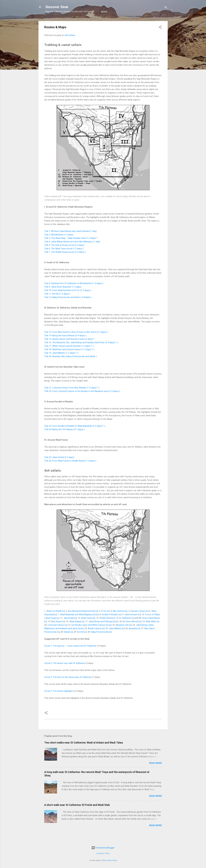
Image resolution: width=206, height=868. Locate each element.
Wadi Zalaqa (75, 631)
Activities (91, 21)
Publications (149, 21)
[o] (64, 621)
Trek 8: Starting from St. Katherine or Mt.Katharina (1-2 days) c (74, 293)
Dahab (67, 641)
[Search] (166, 8)
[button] (160, 37)
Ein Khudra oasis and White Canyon (88, 635)
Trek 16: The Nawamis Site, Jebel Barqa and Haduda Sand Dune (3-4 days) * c (81, 352)
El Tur (104, 621)
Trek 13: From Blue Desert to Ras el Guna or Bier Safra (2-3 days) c (76, 342)
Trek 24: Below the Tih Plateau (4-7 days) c (65, 439)
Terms (107, 853)
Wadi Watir (151, 631)
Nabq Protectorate (100, 641)
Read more (156, 773)
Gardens (130, 21)
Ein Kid (80, 641)
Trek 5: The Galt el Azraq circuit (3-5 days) (64, 255)
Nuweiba (133, 638)
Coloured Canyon (56, 635)
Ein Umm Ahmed (130, 631)
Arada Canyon (95, 638)
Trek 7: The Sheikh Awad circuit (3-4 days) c (65, 262)
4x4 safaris (70, 45)
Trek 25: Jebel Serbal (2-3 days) (59, 467)
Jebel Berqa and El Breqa (100, 631)
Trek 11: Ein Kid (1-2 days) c (57, 303)
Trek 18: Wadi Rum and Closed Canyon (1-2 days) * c (69, 359)
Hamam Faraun (138, 621)
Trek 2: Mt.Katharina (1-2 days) (59, 244)
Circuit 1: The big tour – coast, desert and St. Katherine (70, 655)
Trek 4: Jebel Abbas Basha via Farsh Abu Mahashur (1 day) (72, 251)
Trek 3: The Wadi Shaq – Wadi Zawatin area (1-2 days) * (71, 248)
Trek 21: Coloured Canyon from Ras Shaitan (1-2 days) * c (72, 397)
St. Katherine (125, 628)
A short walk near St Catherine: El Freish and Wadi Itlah (77, 814)
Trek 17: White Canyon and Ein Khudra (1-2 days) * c (69, 356)
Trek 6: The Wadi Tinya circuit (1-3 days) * (64, 258)
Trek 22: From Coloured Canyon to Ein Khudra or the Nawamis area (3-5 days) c (82, 401)
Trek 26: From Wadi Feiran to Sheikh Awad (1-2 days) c (70, 470)
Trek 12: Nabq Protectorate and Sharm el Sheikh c (68, 307)
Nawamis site (122, 635)
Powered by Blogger (103, 848)
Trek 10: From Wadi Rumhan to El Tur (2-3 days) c (68, 300)
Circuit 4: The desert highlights (59, 701)
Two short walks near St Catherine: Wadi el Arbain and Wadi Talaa (84, 752)
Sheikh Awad (106, 628)
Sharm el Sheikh (54, 621)
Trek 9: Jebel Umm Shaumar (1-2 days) (63, 296)
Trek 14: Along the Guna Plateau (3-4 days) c (65, 345)
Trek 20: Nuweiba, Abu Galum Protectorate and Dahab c (71, 366)
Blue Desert (57, 631)
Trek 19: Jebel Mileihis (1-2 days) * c (61, 362)
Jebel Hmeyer (131, 624)
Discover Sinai (57, 7)
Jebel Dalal (69, 628)
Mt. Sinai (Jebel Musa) (149, 628)
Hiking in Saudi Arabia (109, 860)
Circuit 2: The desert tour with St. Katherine (65, 673)
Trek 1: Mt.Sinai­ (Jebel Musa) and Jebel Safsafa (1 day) (70, 241)
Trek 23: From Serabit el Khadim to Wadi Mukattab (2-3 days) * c (75, 436)
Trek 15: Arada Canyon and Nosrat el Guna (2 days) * (69, 349)
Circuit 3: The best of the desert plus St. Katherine (68, 687)
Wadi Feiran (87, 628)
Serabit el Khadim (110, 624)
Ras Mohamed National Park (81, 621)
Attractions (72, 21)
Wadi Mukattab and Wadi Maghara (76, 624)
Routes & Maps (111, 21)
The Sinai (53, 21)
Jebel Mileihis (115, 638)
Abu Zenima (118, 621)
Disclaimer (100, 853)
